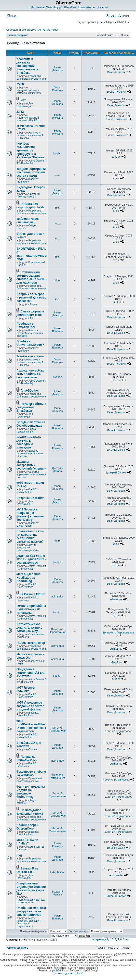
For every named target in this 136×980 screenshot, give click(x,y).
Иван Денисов (57, 69)
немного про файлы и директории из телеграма (31, 609)
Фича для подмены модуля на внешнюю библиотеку (31, 792)
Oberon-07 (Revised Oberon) (28, 195)
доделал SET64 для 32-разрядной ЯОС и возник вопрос (31, 559)
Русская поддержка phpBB (68, 973)
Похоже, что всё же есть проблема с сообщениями (30, 374)
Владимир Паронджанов (57, 631)
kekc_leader (58, 872)
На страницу (98, 939)
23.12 (20, 112)
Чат (23, 100)
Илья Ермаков (57, 330)
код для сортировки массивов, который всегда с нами (31, 172)
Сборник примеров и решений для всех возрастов (31, 298)
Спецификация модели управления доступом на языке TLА (31, 889)
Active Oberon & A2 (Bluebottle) (31, 162)
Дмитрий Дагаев (58, 470)
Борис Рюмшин (57, 89)
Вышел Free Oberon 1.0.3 (27, 870)
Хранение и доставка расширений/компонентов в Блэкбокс (27, 66)
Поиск (124, 16)
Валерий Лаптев (57, 893)
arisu (57, 175)
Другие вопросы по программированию (28, 548)
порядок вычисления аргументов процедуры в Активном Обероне (30, 150)
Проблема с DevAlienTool (26, 325)
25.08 (20, 84)
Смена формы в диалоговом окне (30, 313)
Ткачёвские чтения (30, 356)
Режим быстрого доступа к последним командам (29, 442)
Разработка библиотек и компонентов (31, 77)
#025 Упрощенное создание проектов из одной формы (30, 706)
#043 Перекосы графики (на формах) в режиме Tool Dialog (30, 515)
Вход (12, 16)
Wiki (49, 7)
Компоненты (87, 7)
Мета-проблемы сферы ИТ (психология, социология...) (29, 922)
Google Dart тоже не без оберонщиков (31, 424)
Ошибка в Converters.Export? (30, 343)
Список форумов (18, 35)
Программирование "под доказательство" (31, 901)
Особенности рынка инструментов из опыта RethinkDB (31, 911)
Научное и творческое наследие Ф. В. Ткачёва (30, 135)
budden (58, 153)
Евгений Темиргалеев (57, 729)
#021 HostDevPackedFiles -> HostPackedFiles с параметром (31, 726)
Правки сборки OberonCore (27, 827)
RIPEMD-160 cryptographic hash (30, 206)
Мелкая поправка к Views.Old (30, 656)
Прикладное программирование (29, 780)
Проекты (102, 7)
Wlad (58, 541)
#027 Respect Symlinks (26, 689)
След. (126, 939)
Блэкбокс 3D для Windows (29, 744)
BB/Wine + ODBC (33, 594)
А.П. (57, 299)
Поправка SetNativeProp (27, 758)
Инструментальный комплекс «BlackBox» (29, 92)
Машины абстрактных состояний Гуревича (31, 465)
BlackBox (70, 7)
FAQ (111, 16)
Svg (19, 855)
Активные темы (48, 30)
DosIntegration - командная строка (30, 812)
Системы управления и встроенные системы (32, 475)
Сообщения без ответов (21, 30)
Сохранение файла (30, 498)
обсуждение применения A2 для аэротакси (31, 673)
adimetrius (58, 596)
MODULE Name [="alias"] (27, 842)
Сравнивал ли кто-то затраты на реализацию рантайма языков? (30, 536)
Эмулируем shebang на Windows (31, 773)
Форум (58, 7)
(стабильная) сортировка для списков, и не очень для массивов (31, 277)
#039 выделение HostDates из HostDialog (28, 578)
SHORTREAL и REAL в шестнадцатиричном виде (32, 254)
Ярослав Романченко (57, 776)
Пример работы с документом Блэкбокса (31, 407)
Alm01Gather (30, 391)
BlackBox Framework (28, 180)
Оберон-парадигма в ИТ (27, 430)
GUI (30, 318)
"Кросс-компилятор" (31, 643)
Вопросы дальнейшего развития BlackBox (30, 333)
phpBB (56, 971)
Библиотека (36, 7)
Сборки (32, 304)
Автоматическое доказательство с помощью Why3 (29, 628)
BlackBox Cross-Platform (28, 491)
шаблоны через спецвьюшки (28, 221)
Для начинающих (25, 105)
